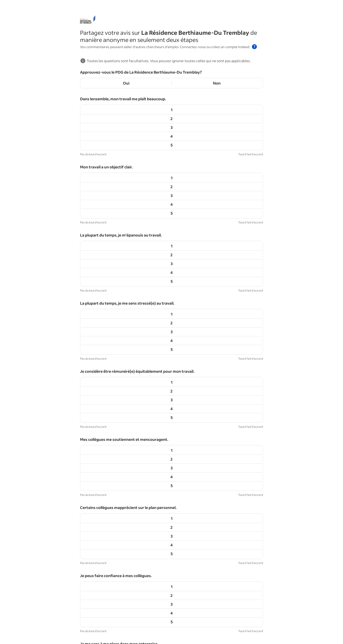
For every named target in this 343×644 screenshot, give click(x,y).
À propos (196, 628)
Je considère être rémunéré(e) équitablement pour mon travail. (137, 230)
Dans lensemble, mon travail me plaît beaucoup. (123, 99)
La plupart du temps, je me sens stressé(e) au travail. (127, 197)
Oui (126, 83)
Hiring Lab (11, 628)
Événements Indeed (122, 628)
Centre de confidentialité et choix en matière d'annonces (113, 636)
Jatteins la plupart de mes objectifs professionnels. (126, 526)
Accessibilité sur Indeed (47, 636)
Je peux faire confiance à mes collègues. (116, 329)
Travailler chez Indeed (158, 628)
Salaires (97, 628)
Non (217, 83)
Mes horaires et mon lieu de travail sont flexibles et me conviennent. (141, 460)
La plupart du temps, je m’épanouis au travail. (121, 164)
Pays (182, 628)
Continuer (171, 595)
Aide (209, 628)
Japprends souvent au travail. (107, 559)
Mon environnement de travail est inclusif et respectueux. (132, 427)
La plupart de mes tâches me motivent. (115, 493)
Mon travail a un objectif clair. (106, 132)
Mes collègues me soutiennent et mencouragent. (124, 263)
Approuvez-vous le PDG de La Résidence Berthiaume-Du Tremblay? (141, 72)
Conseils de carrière (37, 628)
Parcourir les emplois (72, 628)
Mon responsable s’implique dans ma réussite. (121, 395)
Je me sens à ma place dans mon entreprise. (119, 362)
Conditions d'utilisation (178, 636)
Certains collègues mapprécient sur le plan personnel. (128, 296)
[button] (254, 47)
